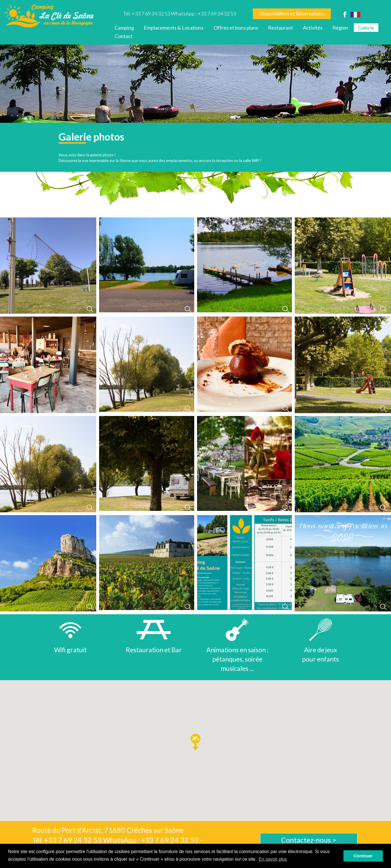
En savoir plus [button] (273, 859)
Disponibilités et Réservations (292, 14)
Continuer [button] (363, 856)
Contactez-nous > (309, 840)
